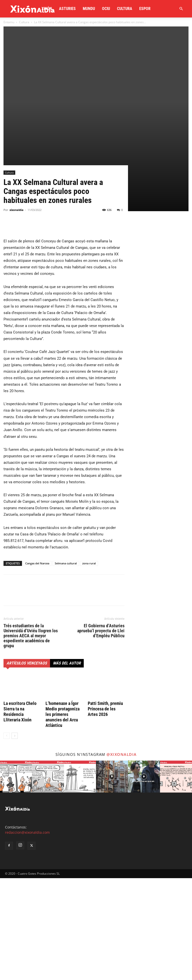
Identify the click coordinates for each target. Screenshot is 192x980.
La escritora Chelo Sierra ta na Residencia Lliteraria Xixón (20, 813)
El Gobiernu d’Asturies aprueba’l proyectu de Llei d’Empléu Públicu (101, 732)
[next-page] (15, 838)
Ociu (106, 9)
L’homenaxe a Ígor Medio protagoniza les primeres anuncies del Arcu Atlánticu (62, 816)
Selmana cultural (66, 665)
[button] (181, 9)
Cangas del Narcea (37, 665)
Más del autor (67, 765)
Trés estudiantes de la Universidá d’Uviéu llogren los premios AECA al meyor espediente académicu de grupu (31, 737)
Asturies (67, 9)
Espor (145, 9)
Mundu (89, 9)
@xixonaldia (122, 856)
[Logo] (32, 9)
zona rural (89, 665)
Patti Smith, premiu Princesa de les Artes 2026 (105, 811)
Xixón (47, 9)
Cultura (125, 9)
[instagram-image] (16, 878)
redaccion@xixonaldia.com (27, 934)
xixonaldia (16, 311)
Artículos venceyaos (27, 765)
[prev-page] (7, 838)
